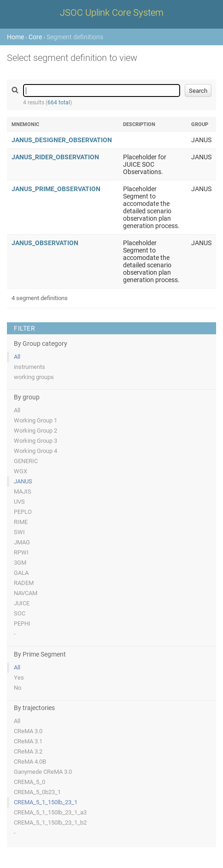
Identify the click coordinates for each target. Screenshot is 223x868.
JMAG (22, 542)
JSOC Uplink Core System (112, 12)
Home (15, 37)
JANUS (23, 481)
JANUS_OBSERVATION (45, 243)
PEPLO (23, 512)
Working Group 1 (35, 420)
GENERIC (26, 461)
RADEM (24, 583)
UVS (19, 502)
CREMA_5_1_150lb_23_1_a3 (50, 812)
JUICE (22, 603)
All (17, 357)
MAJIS (23, 491)
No (18, 688)
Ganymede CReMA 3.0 (43, 772)
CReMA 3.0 (28, 731)
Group (200, 124)
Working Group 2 (35, 431)
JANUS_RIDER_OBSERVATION (55, 157)
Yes (19, 678)
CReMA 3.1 (28, 741)
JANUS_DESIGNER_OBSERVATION (62, 140)
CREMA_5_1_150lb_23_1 (46, 802)
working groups (34, 377)
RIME (21, 522)
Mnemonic (25, 124)
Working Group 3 (35, 441)
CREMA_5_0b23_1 (37, 792)
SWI (19, 532)
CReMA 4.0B (30, 762)
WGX (21, 471)
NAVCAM (26, 593)
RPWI (21, 552)
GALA (21, 573)
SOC (20, 613)
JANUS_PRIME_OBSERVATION (56, 189)
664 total (59, 102)
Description (139, 124)
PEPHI (22, 624)
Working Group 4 (35, 451)
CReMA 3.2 (28, 751)
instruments (29, 367)
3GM (20, 563)
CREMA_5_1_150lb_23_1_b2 (50, 823)
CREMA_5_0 (29, 782)
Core (35, 37)
